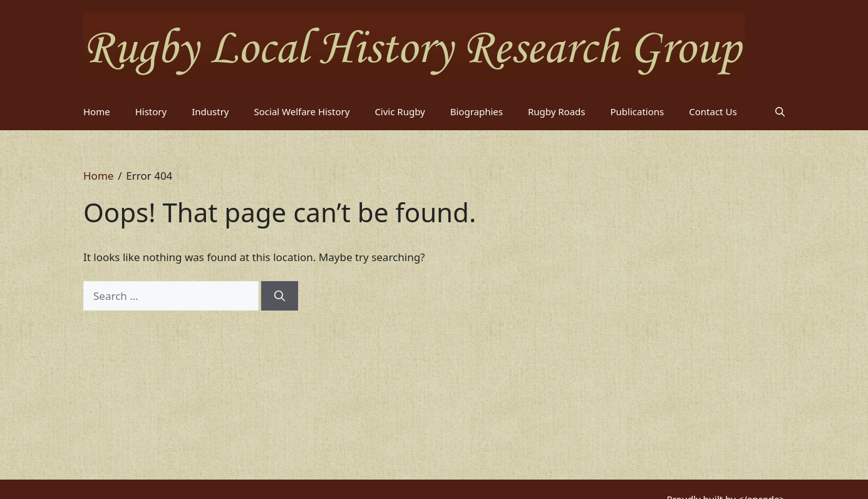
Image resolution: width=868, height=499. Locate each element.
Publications (638, 111)
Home (97, 111)
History (151, 111)
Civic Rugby (400, 111)
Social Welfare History (302, 111)
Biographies (477, 111)
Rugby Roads (557, 111)
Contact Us (713, 111)
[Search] (280, 296)
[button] (780, 111)
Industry (210, 111)
